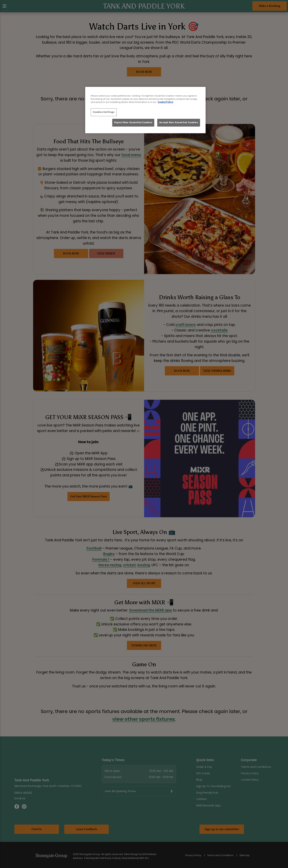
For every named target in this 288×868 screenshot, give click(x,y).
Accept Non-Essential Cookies (179, 122)
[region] (145, 110)
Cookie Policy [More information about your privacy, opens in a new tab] (165, 102)
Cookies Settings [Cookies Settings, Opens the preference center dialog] (104, 112)
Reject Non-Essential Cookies (133, 122)
